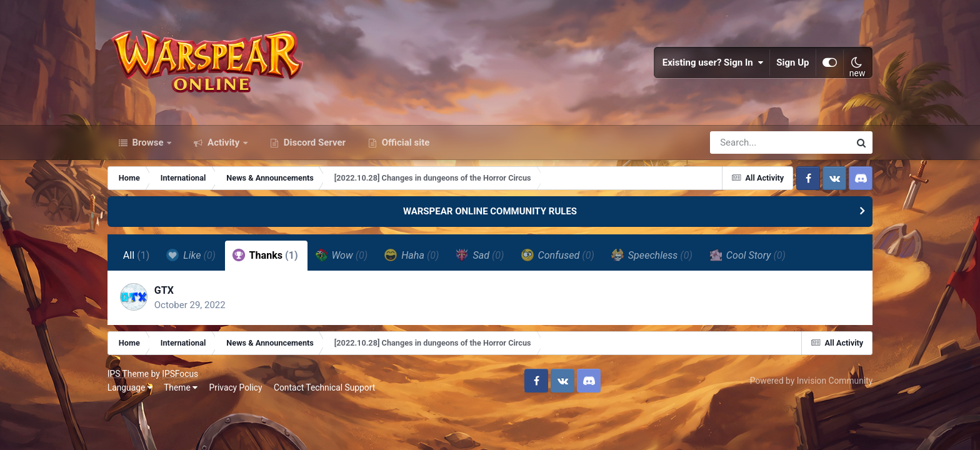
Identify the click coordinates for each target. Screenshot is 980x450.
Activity (223, 142)
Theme (181, 387)
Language (130, 387)
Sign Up (793, 62)
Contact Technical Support (324, 387)
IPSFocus (180, 374)
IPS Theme (128, 374)
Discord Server (313, 142)
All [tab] (137, 255)
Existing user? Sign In (713, 62)
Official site (404, 142)
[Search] (744, 142)
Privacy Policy (236, 387)
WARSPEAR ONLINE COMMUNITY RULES (490, 211)
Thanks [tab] (265, 255)
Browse (148, 142)
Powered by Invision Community (811, 381)
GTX (164, 290)
